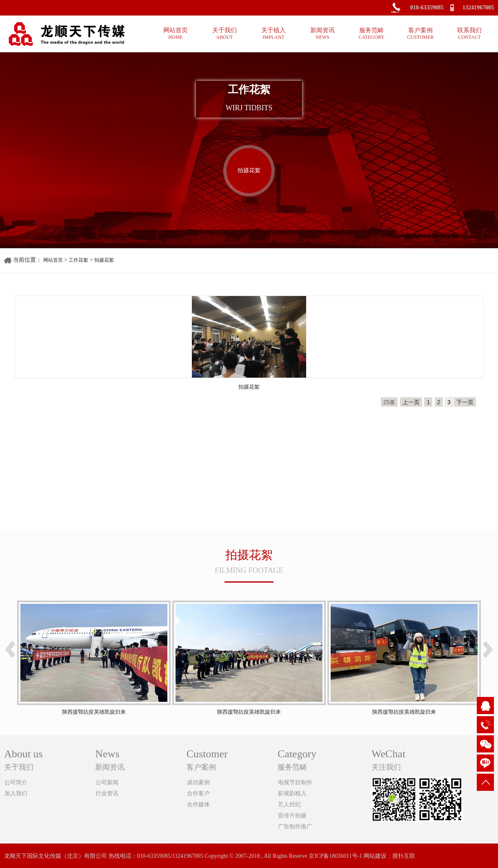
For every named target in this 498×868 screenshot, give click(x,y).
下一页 (465, 402)
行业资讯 (107, 793)
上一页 (411, 402)
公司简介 (16, 782)
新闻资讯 (322, 34)
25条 (389, 402)
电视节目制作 (295, 782)
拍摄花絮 (249, 170)
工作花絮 (78, 260)
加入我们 (16, 793)
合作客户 (198, 793)
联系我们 (469, 34)
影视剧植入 (292, 793)
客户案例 (420, 34)
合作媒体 (198, 805)
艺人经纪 (289, 805)
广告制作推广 (295, 827)
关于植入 (273, 34)
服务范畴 (371, 34)
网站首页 (176, 34)
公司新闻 (107, 782)
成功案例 (198, 782)
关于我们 (225, 34)
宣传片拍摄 (292, 816)
